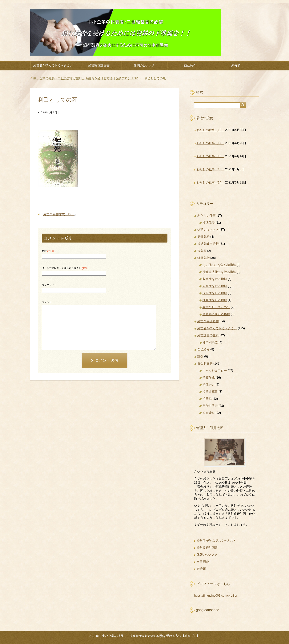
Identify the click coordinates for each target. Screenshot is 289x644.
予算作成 (209, 378)
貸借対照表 (210, 406)
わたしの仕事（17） (211, 143)
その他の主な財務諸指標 (219, 265)
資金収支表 (205, 363)
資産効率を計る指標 (216, 314)
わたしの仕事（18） (211, 130)
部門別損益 (210, 342)
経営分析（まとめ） (216, 307)
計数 (200, 356)
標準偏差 (209, 223)
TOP (86, 78)
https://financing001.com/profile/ (216, 596)
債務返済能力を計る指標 (219, 272)
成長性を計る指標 (215, 293)
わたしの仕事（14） (211, 182)
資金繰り (209, 413)
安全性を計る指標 (215, 286)
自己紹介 (190, 65)
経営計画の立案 (208, 335)
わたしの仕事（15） (211, 169)
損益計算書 (210, 392)
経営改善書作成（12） (59, 214)
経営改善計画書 (99, 65)
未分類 (236, 65)
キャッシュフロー (215, 371)
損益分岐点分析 (208, 244)
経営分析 (203, 258)
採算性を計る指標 (215, 300)
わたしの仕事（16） (211, 156)
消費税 (207, 399)
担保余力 (209, 385)
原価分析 (203, 237)
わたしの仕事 (207, 216)
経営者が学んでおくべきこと (53, 65)
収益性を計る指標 (215, 279)
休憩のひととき (144, 65)
